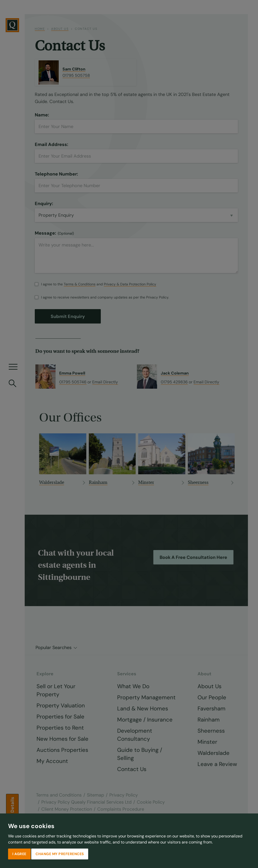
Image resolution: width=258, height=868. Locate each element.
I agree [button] (19, 854)
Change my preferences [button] (60, 854)
